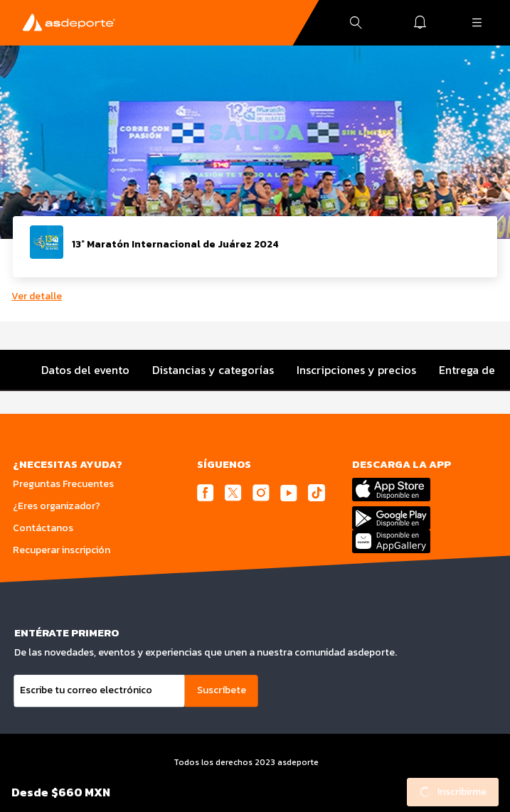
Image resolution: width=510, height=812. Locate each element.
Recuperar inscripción (62, 550)
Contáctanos (43, 528)
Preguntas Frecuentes (63, 484)
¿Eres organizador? (57, 506)
